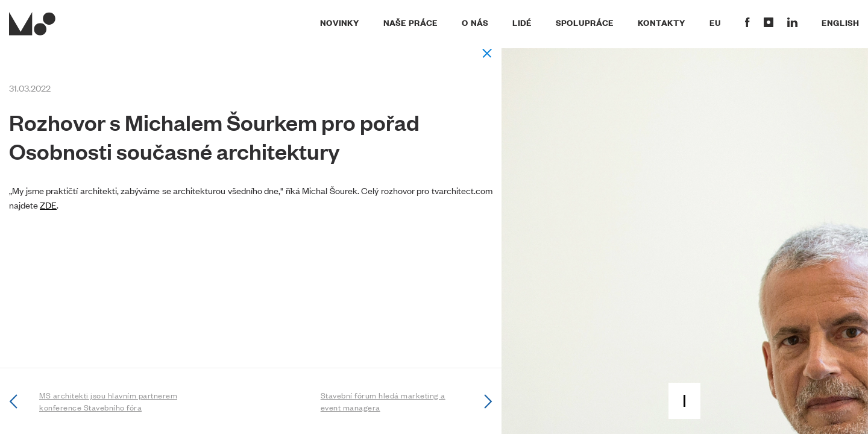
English (840, 22)
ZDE (48, 205)
